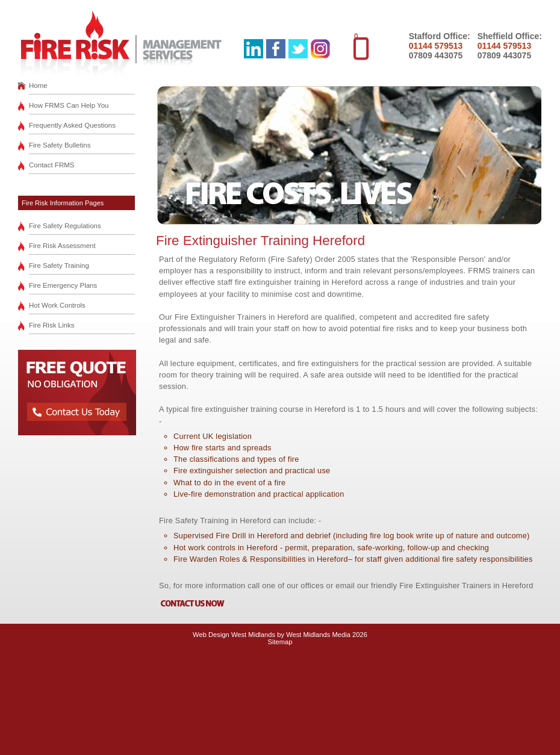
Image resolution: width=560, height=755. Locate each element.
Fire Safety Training (59, 266)
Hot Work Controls (57, 305)
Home (38, 85)
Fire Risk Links (52, 325)
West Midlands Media (318, 635)
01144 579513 (436, 46)
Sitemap (280, 642)
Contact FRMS (52, 165)
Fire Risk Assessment (62, 246)
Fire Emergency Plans (63, 285)
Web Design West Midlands (234, 635)
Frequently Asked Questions (72, 125)
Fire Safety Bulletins (60, 145)
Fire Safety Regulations (65, 226)
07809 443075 (436, 55)
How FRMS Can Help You (69, 105)
